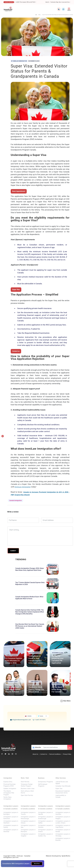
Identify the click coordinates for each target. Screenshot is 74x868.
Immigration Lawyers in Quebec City (45, 835)
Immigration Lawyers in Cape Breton (63, 826)
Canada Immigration (16, 500)
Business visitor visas (28, 789)
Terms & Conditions (55, 754)
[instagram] (13, 754)
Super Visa (16, 290)
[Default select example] (44, 716)
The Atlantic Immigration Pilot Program (9, 793)
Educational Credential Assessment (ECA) (63, 792)
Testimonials (53, 2)
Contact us (16, 351)
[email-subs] (70, 747)
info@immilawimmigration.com (21, 720)
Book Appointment (19, 191)
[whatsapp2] (63, 9)
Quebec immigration (10, 789)
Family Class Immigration (7, 798)
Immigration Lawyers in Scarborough (45, 818)
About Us (35, 754)
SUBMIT (13, 551)
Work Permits (25, 782)
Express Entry (8, 782)
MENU (69, 9)
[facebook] (2, 754)
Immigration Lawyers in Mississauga (28, 818)
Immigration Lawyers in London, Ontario (63, 822)
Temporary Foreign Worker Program (27, 785)
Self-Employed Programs (43, 785)
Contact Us (44, 754)
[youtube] (16, 754)
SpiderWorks (66, 856)
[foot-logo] (9, 747)
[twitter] (5, 754)
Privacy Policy (67, 754)
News (60, 2)
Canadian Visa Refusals (63, 786)
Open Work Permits (27, 795)
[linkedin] (9, 754)
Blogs (57, 2)
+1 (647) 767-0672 (39, 720)
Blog (40, 15)
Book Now (37, 864)
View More (65, 701)
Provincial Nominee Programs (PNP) (9, 785)
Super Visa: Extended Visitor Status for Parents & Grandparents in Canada (58, 15)
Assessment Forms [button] (66, 2)
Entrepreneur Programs (46, 782)
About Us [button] (47, 2)
